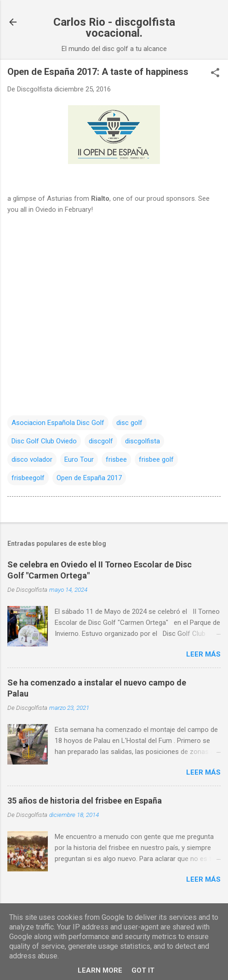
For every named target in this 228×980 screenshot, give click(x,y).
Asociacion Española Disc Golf (58, 423)
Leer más (203, 654)
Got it (143, 970)
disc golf (129, 423)
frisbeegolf (28, 478)
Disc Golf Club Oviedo (44, 441)
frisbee (116, 459)
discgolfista (142, 441)
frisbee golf (156, 459)
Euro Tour (79, 459)
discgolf (101, 441)
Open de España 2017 (89, 478)
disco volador (32, 459)
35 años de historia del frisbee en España (85, 801)
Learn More (100, 970)
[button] (215, 74)
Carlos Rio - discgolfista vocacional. (114, 28)
